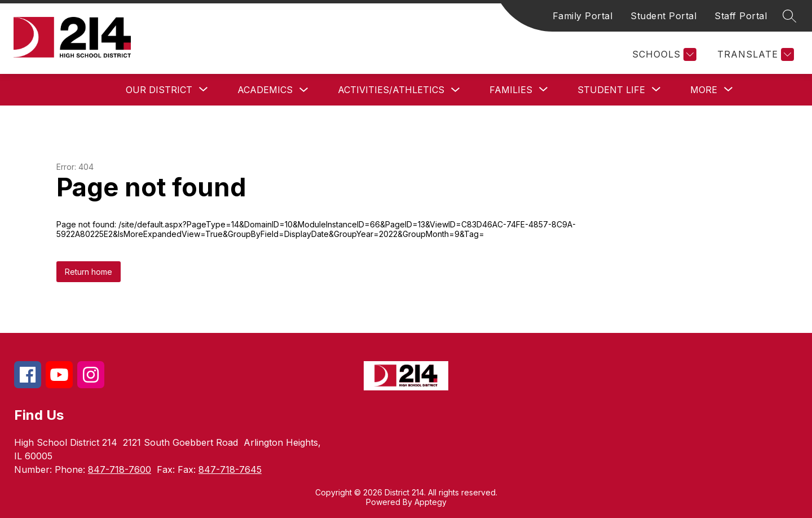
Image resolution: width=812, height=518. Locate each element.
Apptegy (431, 502)
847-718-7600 (120, 469)
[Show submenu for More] (704, 90)
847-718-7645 (230, 469)
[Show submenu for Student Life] (611, 90)
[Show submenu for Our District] (159, 90)
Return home (89, 272)
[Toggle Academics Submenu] (304, 90)
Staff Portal (741, 16)
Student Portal (663, 16)
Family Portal (583, 16)
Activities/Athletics (391, 90)
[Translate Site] (754, 54)
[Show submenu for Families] (511, 90)
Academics (265, 90)
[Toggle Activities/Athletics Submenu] (456, 90)
